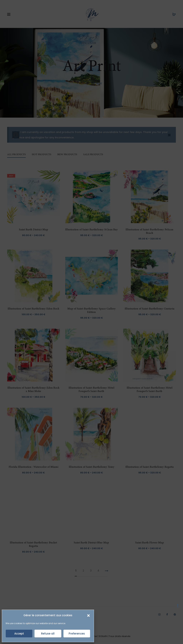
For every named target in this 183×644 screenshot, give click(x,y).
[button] (88, 615)
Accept (19, 634)
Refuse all (48, 634)
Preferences (77, 634)
